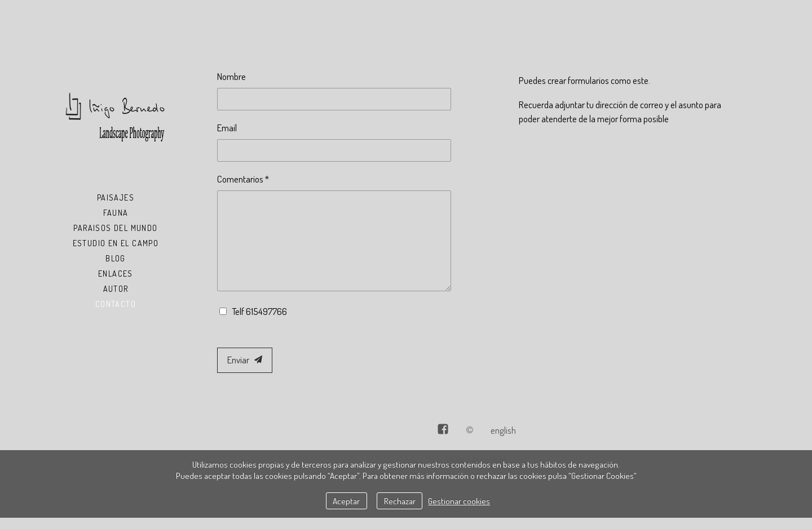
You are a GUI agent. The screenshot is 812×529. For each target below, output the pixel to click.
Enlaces (116, 274)
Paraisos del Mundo (115, 228)
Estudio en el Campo (116, 243)
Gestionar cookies (459, 501)
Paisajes (116, 197)
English (503, 430)
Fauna (116, 213)
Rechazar (400, 501)
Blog (116, 258)
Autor (116, 289)
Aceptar (346, 501)
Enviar (245, 360)
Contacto (116, 304)
